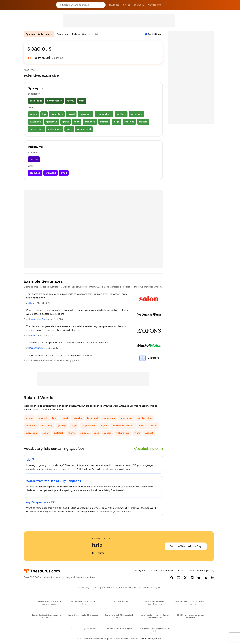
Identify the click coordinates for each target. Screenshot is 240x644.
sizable (143, 122)
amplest (42, 418)
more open (32, 433)
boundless (57, 114)
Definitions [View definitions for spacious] (154, 34)
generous (52, 122)
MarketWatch (36, 348)
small (64, 173)
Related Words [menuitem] (81, 34)
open (46, 433)
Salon (32, 303)
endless (121, 114)
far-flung (47, 426)
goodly (62, 426)
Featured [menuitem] (114, 5)
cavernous (36, 101)
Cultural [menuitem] (139, 5)
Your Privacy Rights (151, 639)
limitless (129, 122)
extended (36, 122)
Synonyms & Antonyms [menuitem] (39, 34)
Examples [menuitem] (62, 34)
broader (78, 418)
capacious (86, 114)
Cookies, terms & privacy (200, 570)
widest (149, 433)
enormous (136, 114)
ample (33, 114)
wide (69, 129)
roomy (71, 101)
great (66, 122)
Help (180, 570)
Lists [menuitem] (97, 34)
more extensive (148, 426)
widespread (84, 129)
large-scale (88, 426)
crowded (51, 173)
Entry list (140, 570)
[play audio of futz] (93, 553)
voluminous (55, 129)
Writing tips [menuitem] (155, 5)
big (44, 114)
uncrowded (36, 129)
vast (82, 101)
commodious (104, 114)
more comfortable (123, 426)
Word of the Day (101, 539)
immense (90, 122)
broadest (93, 418)
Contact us (168, 570)
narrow (34, 159)
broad (71, 114)
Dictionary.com (202, 5)
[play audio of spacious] (29, 58)
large (116, 122)
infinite (104, 122)
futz (97, 545)
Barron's (33, 335)
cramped (35, 173)
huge (77, 122)
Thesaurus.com (39, 5)
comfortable (54, 101)
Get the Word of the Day (186, 546)
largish (104, 426)
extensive (31, 426)
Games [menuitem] (127, 5)
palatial (59, 433)
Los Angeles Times (38, 319)
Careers (153, 570)
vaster (107, 433)
